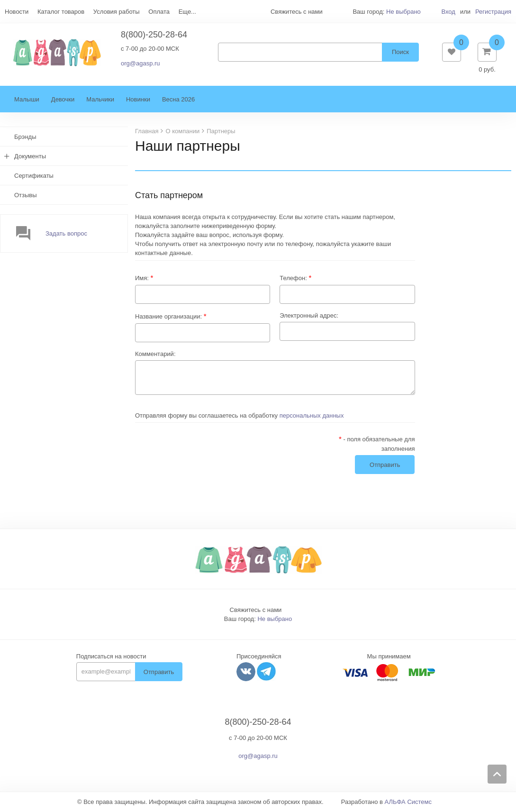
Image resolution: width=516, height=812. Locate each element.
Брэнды (25, 138)
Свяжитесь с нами (256, 611)
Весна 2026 (178, 100)
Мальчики (100, 100)
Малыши (27, 100)
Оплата (159, 12)
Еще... (187, 12)
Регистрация (493, 12)
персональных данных (312, 416)
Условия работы (117, 12)
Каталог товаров (61, 12)
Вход (448, 12)
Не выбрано (403, 12)
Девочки (63, 100)
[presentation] (207, 454)
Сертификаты (34, 177)
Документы (30, 157)
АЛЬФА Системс (408, 803)
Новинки (138, 100)
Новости (17, 12)
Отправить (159, 673)
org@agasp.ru (140, 64)
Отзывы (26, 196)
